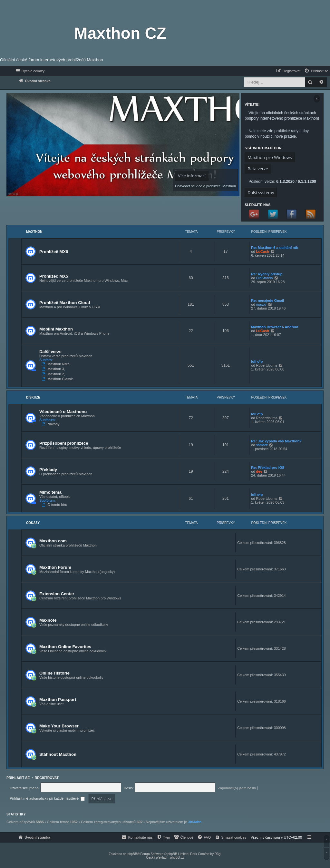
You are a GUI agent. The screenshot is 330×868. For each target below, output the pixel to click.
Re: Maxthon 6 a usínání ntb (275, 248)
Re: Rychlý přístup (267, 274)
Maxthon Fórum (55, 567)
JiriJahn (195, 822)
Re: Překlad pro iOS (268, 468)
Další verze (50, 352)
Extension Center (57, 594)
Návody (51, 424)
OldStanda (265, 278)
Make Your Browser (59, 726)
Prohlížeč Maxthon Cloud (65, 303)
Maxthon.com (53, 541)
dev (259, 471)
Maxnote (48, 620)
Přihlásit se (18, 778)
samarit (262, 445)
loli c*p (257, 361)
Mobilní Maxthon (56, 329)
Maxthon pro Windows (270, 157)
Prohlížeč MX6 (54, 252)
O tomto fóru (55, 505)
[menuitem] (316, 71)
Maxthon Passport (58, 700)
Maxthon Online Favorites (65, 647)
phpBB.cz (177, 858)
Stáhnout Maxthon (58, 754)
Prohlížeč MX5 (54, 276)
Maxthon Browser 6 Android (275, 327)
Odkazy (33, 523)
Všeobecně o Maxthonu (63, 412)
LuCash (263, 252)
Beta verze (258, 169)
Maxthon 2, (54, 374)
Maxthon (34, 232)
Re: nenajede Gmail (267, 301)
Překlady (48, 470)
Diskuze (33, 397)
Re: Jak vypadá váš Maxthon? (276, 441)
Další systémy (261, 192)
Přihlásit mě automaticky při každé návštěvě (47, 798)
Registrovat (47, 778)
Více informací (192, 176)
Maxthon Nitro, (57, 364)
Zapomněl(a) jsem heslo (237, 788)
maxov (261, 304)
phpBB (132, 854)
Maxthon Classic (58, 379)
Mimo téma (50, 492)
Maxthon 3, (54, 369)
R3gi (218, 854)
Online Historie (54, 673)
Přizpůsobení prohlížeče (64, 443)
